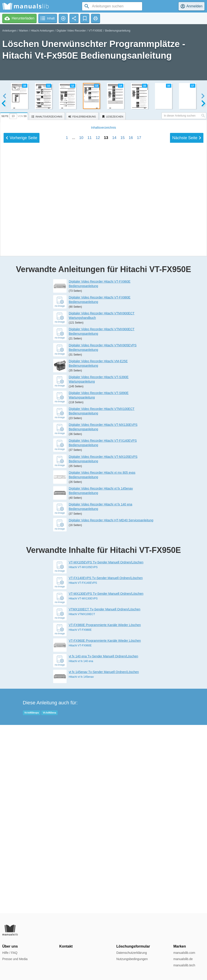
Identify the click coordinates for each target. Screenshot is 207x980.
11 (90, 415)
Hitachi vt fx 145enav (81, 865)
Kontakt (66, 946)
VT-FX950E (96, 31)
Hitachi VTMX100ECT (82, 802)
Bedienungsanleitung (118, 31)
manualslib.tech (184, 965)
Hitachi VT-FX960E (80, 834)
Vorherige (22, 415)
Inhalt (103, 405)
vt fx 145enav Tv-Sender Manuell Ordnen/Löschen (104, 860)
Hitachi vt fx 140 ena (81, 849)
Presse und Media (15, 959)
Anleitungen (9, 31)
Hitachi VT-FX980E (80, 818)
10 (81, 415)
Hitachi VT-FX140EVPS (83, 771)
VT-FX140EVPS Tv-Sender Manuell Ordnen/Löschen (106, 766)
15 (123, 415)
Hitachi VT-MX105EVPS (83, 755)
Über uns (10, 946)
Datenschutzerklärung (132, 953)
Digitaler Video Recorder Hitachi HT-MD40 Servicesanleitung (111, 708)
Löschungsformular (133, 946)
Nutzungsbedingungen (132, 959)
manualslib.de (183, 959)
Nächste (187, 415)
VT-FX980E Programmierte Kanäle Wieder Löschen (105, 813)
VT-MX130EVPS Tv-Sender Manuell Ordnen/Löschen (106, 782)
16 (131, 415)
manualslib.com (184, 953)
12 (98, 415)
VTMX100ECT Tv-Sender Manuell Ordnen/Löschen (105, 797)
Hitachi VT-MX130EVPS (83, 787)
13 (106, 415)
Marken (24, 31)
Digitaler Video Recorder (71, 31)
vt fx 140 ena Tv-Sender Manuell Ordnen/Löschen (103, 844)
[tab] (14, 115)
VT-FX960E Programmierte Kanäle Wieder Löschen (105, 829)
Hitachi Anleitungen (42, 31)
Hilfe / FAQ (10, 953)
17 (139, 415)
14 (114, 415)
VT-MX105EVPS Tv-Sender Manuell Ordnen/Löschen (106, 750)
